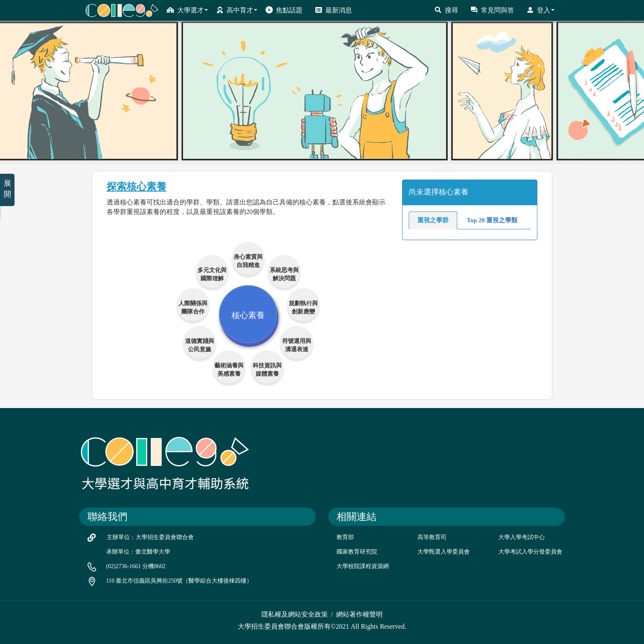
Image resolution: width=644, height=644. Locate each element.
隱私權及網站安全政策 (295, 614)
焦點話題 (284, 10)
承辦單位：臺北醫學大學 (138, 552)
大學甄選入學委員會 (444, 552)
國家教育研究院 (357, 552)
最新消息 (333, 10)
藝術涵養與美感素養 (229, 369)
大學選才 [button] (187, 10)
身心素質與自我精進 (248, 260)
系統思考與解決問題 (284, 273)
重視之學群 (433, 220)
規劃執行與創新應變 (303, 307)
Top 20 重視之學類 (492, 220)
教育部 (345, 537)
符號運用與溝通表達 (297, 344)
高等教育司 (432, 537)
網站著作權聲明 (359, 614)
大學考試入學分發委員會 (530, 552)
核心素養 (248, 314)
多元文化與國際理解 (212, 273)
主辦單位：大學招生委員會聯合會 (150, 537)
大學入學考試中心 (522, 537)
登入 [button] (540, 10)
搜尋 (446, 10)
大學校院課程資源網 (363, 566)
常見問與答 (492, 10)
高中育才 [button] (237, 10)
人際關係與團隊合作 (193, 307)
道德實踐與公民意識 (200, 344)
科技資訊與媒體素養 (267, 369)
